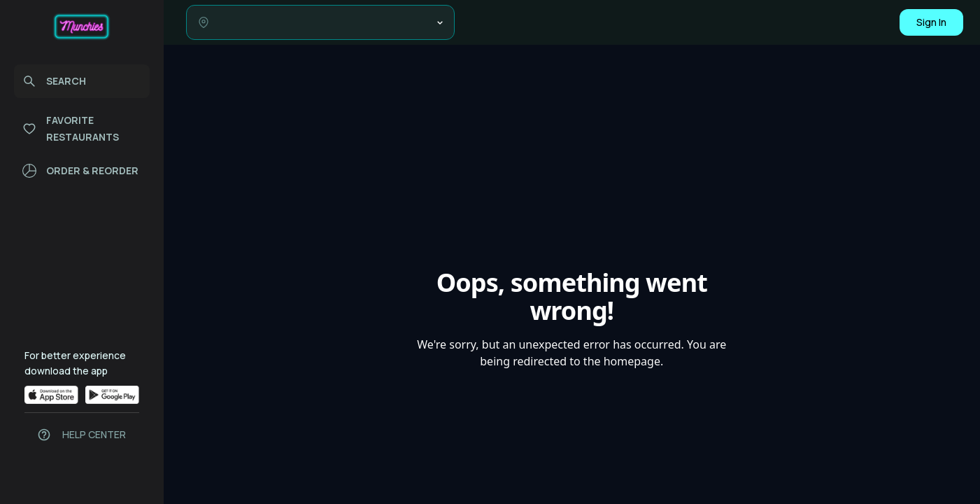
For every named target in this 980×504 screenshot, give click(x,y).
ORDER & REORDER (80, 171)
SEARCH (54, 81)
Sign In (931, 22)
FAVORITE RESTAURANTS (71, 128)
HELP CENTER (94, 434)
